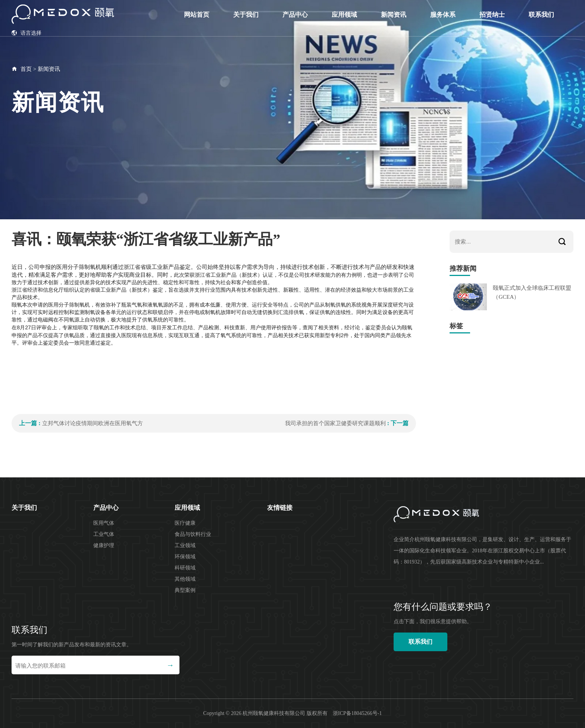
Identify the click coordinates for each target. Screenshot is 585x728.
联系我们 (541, 15)
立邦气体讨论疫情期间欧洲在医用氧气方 (93, 423)
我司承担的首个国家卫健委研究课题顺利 (335, 423)
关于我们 (246, 15)
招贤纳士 (492, 15)
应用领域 (344, 15)
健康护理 (104, 545)
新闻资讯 (394, 15)
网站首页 (197, 15)
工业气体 (104, 534)
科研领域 (185, 568)
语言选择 (26, 33)
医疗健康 (185, 523)
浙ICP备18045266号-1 (357, 713)
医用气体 (104, 523)
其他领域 (185, 579)
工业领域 (185, 545)
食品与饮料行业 (193, 534)
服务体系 (443, 15)
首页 (26, 69)
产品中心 (295, 15)
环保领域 (185, 557)
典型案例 (185, 590)
